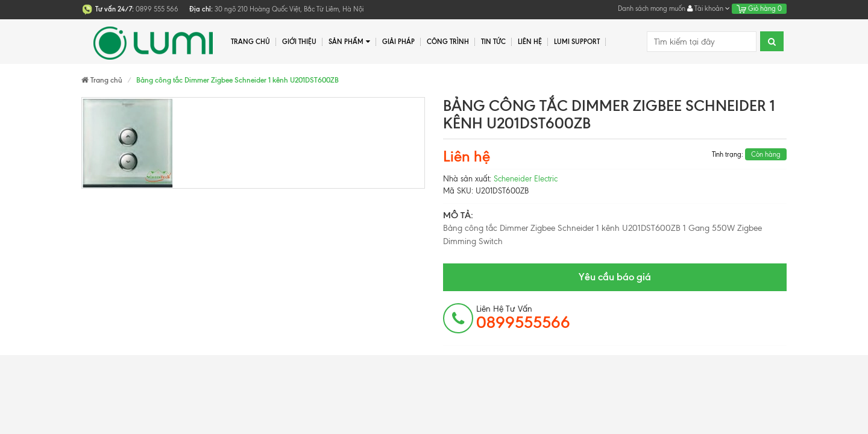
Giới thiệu (299, 42)
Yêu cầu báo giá (615, 277)
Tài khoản (709, 8)
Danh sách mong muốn (652, 8)
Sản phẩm (349, 42)
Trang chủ (250, 42)
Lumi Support (577, 42)
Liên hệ (530, 42)
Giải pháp (398, 42)
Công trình (448, 42)
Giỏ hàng (759, 8)
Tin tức (493, 42)
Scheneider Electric (526, 179)
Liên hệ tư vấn (523, 318)
